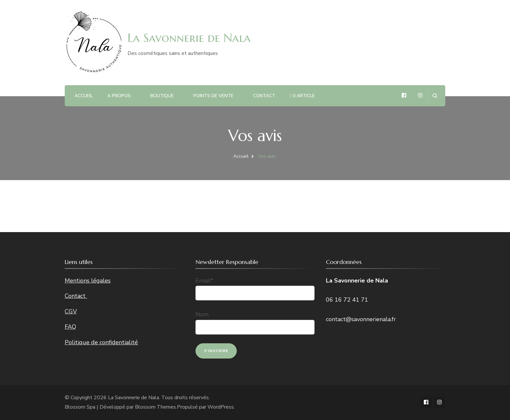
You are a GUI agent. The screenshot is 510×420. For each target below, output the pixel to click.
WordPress (221, 407)
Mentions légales (88, 281)
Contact (264, 96)
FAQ (70, 327)
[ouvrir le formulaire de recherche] (435, 96)
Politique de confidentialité (101, 342)
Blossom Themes (155, 407)
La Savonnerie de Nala (189, 38)
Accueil (84, 96)
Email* (204, 281)
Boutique (162, 96)
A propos (119, 96)
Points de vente (213, 96)
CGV (71, 311)
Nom (202, 314)
